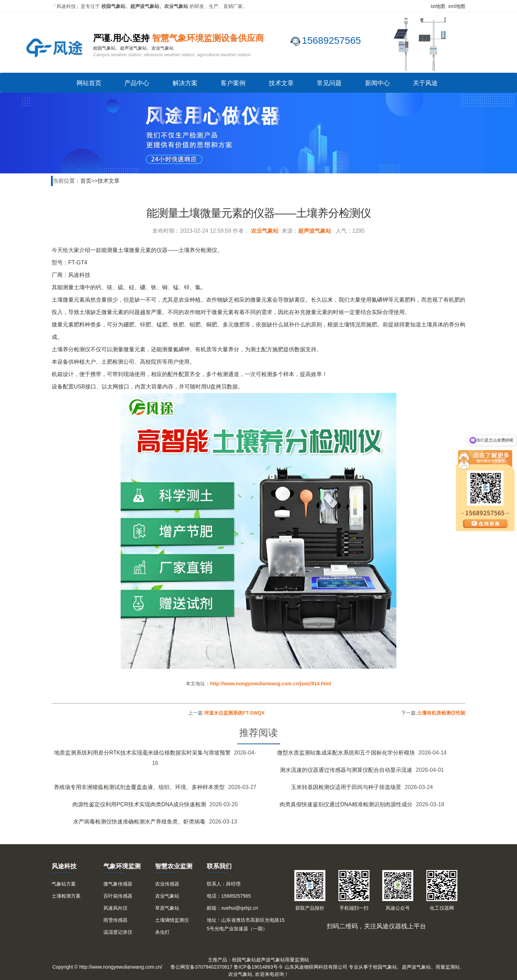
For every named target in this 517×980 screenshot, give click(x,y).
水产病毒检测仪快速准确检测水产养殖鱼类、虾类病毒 (139, 822)
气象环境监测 (122, 866)
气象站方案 (64, 884)
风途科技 (64, 866)
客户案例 (233, 83)
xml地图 (457, 6)
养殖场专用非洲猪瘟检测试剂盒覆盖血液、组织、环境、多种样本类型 (139, 787)
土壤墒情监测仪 (172, 920)
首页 (86, 181)
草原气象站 (167, 908)
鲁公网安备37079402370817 (201, 967)
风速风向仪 (115, 908)
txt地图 (438, 6)
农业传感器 (167, 884)
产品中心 (137, 83)
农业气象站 (265, 231)
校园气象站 (244, 960)
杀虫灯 (162, 932)
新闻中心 (377, 83)
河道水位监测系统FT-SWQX (234, 713)
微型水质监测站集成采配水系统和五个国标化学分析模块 (346, 753)
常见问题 (329, 83)
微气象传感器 (118, 884)
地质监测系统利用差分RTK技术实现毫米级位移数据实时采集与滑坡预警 (142, 753)
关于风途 (425, 83)
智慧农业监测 (174, 866)
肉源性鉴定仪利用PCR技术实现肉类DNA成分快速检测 (139, 804)
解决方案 (185, 83)
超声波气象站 (315, 231)
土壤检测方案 (66, 896)
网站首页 (89, 83)
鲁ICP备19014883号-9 (258, 967)
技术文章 (281, 83)
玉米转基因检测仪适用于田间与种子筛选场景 (346, 787)
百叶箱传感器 (118, 896)
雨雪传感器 (115, 920)
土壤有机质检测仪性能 (441, 713)
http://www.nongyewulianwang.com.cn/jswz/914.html (270, 684)
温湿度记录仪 (118, 932)
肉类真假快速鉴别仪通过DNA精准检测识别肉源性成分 (346, 804)
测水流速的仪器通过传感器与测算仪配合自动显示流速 (346, 770)
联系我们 (219, 866)
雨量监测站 (297, 960)
